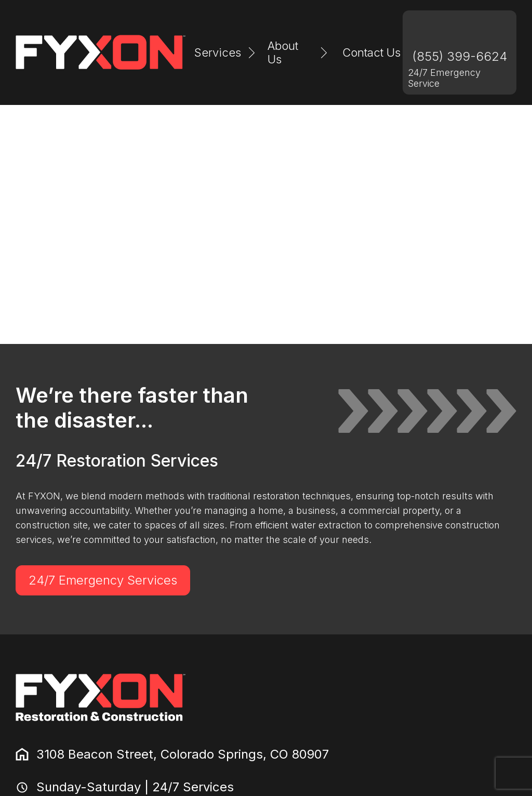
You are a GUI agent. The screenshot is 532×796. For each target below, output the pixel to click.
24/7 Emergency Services (103, 580)
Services (218, 52)
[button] (226, 53)
